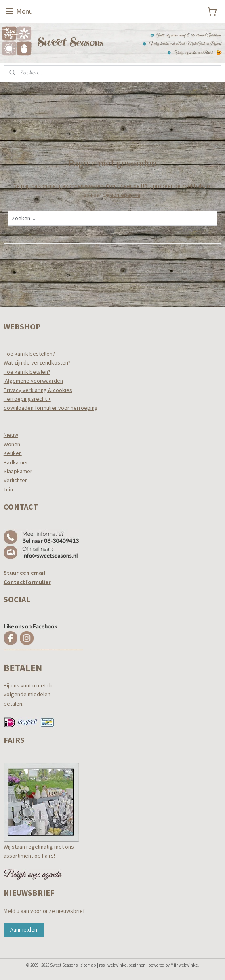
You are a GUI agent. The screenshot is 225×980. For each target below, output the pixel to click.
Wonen (12, 444)
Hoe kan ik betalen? (27, 372)
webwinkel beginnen (126, 965)
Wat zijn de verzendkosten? (37, 362)
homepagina (125, 195)
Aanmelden (24, 929)
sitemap (88, 965)
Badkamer (16, 462)
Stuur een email (24, 573)
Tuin (8, 489)
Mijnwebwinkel (185, 965)
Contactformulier (27, 582)
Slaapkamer (18, 471)
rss (102, 965)
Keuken (13, 453)
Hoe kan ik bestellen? (29, 354)
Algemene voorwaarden (33, 381)
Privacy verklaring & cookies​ (38, 390)
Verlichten (16, 480)
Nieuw (11, 435)
